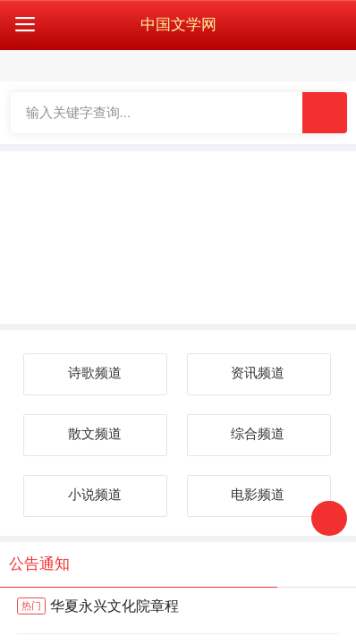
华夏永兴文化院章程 (98, 607)
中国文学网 (178, 25)
